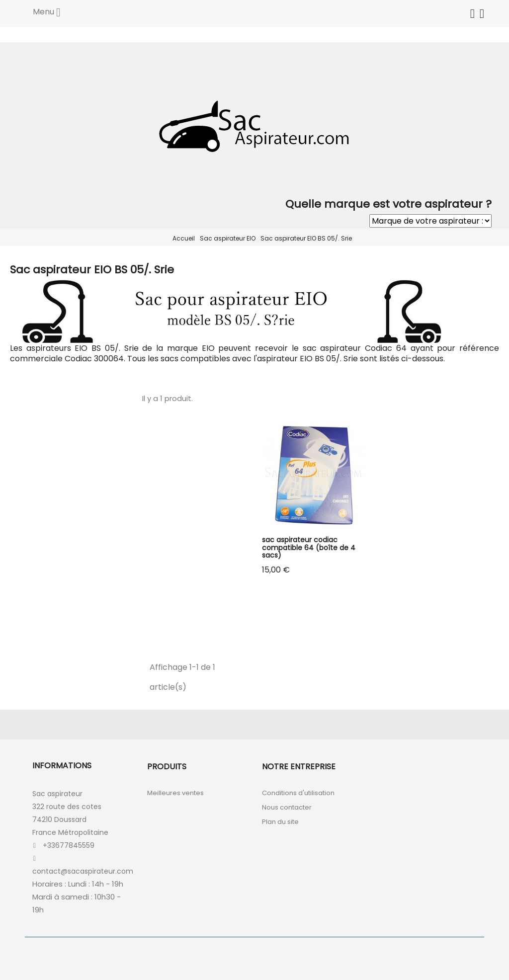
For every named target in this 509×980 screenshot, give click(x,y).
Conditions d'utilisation (298, 793)
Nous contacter (287, 807)
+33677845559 (69, 845)
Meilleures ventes (175, 793)
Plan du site (280, 822)
